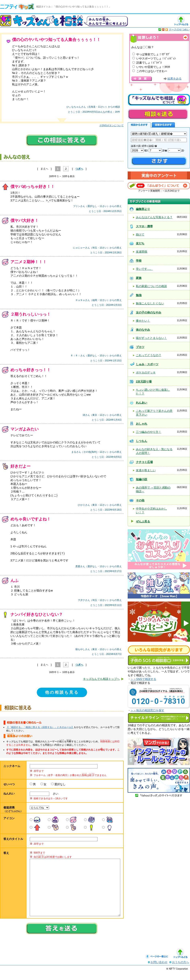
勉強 (139, 295)
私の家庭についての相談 (151, 286)
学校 (139, 261)
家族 (139, 278)
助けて (140, 235)
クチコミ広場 (144, 462)
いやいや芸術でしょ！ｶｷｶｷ (153, 67)
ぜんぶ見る (143, 521)
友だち (140, 243)
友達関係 (142, 252)
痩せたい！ (143, 321)
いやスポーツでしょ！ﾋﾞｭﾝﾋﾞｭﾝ (156, 58)
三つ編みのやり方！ (149, 432)
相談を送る (158, 114)
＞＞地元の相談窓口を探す (147, 710)
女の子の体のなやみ (149, 312)
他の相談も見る (62, 692)
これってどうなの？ (149, 355)
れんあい (142, 403)
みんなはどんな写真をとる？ (154, 217)
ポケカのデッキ (146, 372)
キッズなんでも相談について (159, 100)
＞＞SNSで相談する (143, 679)
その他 (140, 500)
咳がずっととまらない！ (151, 338)
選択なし (60, 784)
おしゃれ (142, 424)
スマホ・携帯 (144, 226)
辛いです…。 (144, 269)
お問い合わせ (159, 970)
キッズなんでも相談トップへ (101, 679)
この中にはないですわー (152, 71)
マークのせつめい (179, 29)
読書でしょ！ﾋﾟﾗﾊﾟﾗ (149, 63)
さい (54, 794)
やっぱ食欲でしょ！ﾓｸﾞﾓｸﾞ (153, 54)
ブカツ (140, 347)
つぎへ (79, 169)
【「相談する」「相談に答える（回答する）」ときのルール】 (40, 727)
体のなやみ (143, 330)
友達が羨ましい (146, 470)
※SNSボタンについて (111, 125)
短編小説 (142, 479)
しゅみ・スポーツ (147, 364)
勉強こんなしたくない (150, 303)
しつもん (142, 441)
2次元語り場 (144, 381)
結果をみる (175, 79)
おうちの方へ (181, 970)
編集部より (143, 209)
